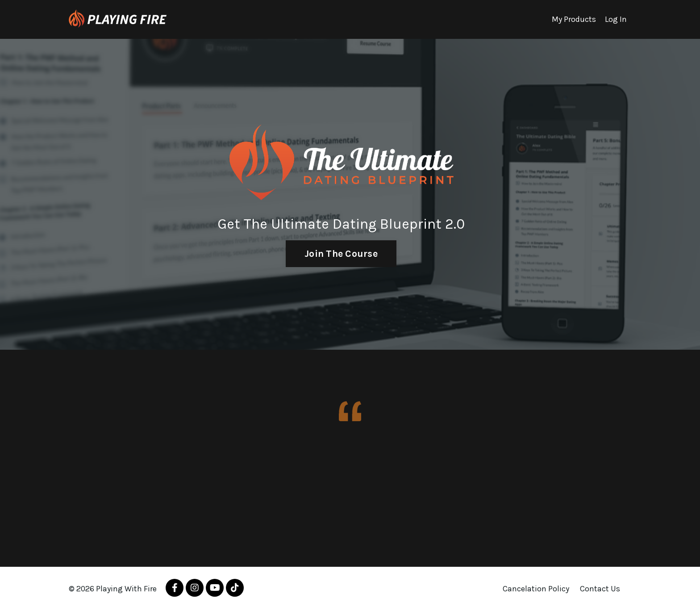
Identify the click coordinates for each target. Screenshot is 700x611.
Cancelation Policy (536, 589)
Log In (616, 19)
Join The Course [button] (341, 253)
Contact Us (600, 589)
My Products (574, 19)
